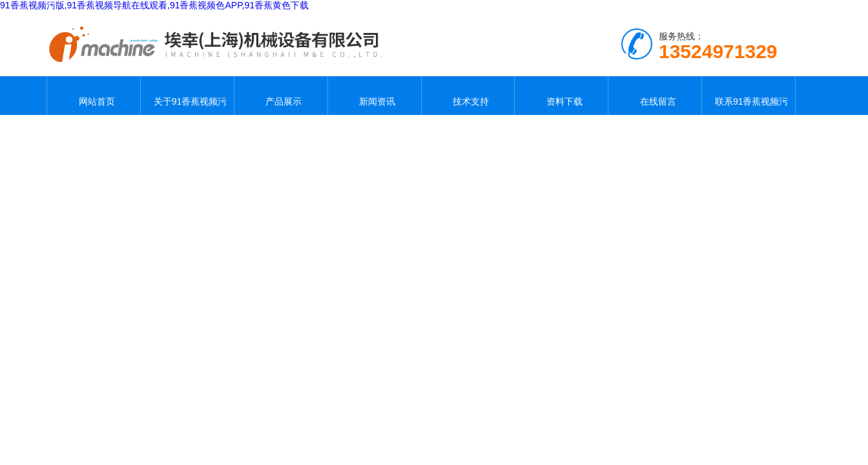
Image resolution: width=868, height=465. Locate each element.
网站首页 (94, 96)
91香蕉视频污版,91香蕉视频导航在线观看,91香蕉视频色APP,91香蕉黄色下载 (154, 5)
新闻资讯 (375, 96)
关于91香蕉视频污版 (187, 96)
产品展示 (281, 96)
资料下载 (561, 96)
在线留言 (655, 96)
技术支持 (468, 96)
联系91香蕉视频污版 (749, 96)
